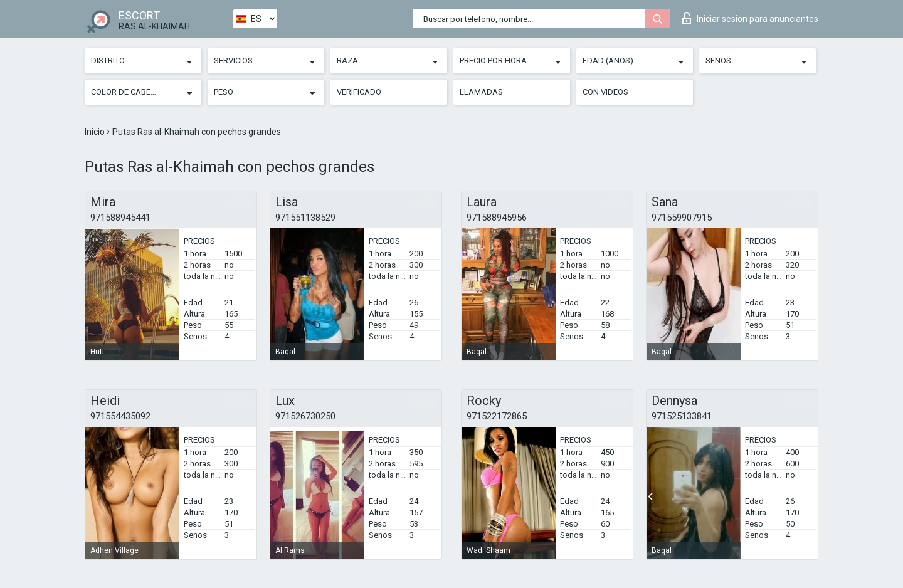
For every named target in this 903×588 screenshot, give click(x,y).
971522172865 (497, 416)
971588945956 (497, 218)
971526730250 (305, 416)
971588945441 (120, 218)
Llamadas (481, 92)
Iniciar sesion (750, 18)
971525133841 (682, 416)
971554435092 (120, 416)
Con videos (605, 92)
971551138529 (305, 218)
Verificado (359, 92)
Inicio (96, 132)
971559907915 (682, 218)
